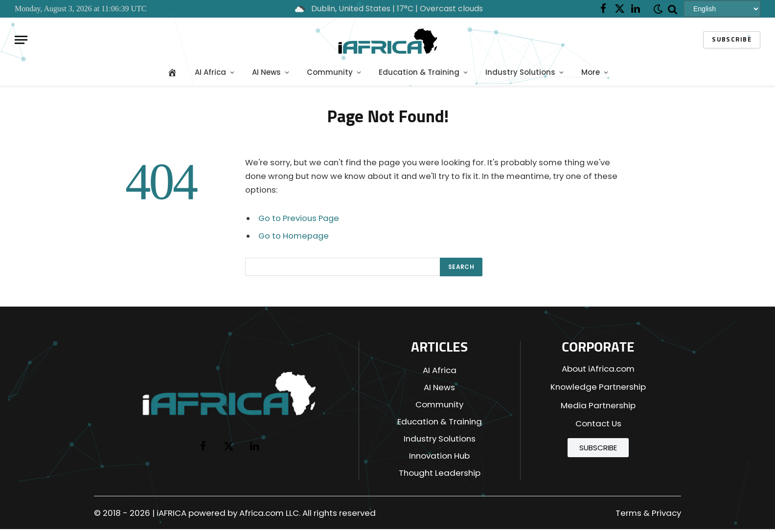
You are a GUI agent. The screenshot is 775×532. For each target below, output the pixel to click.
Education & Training (419, 72)
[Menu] (21, 40)
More (591, 72)
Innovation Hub (439, 456)
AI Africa (210, 72)
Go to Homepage (294, 236)
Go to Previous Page (299, 218)
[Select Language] (722, 9)
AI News (266, 72)
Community (330, 72)
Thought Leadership (440, 473)
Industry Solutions (520, 72)
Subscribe (732, 40)
